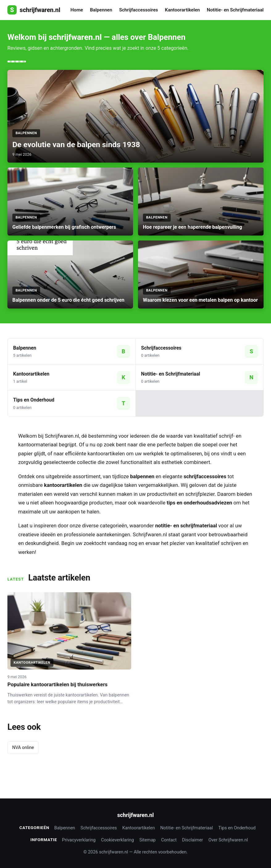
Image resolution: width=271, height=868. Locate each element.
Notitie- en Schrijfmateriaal (235, 10)
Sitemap (147, 840)
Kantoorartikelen (182, 10)
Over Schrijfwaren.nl (228, 840)
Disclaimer (193, 840)
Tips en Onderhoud (237, 828)
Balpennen (101, 10)
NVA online (23, 748)
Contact (169, 840)
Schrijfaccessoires (139, 10)
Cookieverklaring (117, 840)
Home (77, 10)
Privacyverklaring (79, 840)
